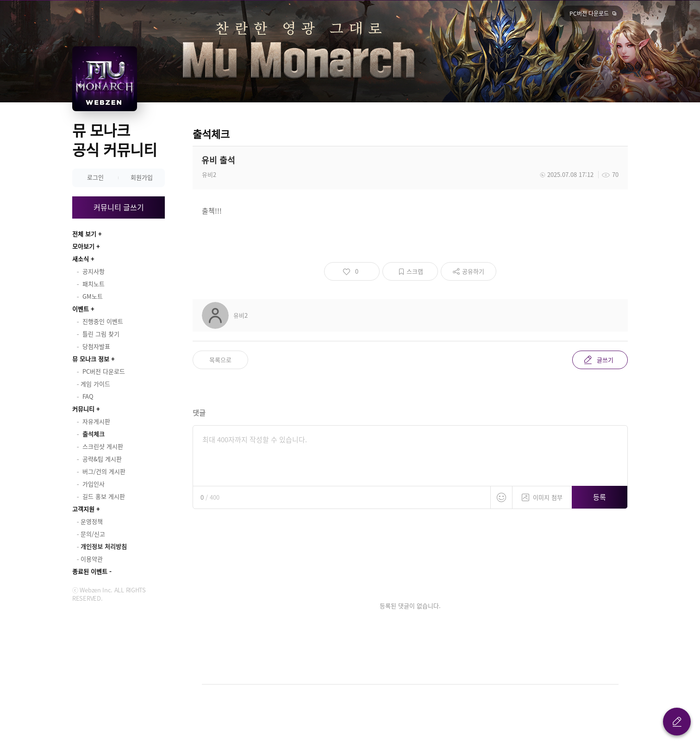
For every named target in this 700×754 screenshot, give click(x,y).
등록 (600, 497)
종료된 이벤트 (90, 571)
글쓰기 (605, 360)
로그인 (95, 177)
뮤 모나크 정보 (91, 359)
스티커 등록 (501, 497)
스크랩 (415, 271)
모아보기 (83, 246)
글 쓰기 (677, 722)
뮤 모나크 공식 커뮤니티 (115, 140)
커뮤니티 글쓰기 (119, 207)
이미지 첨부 (542, 494)
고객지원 (83, 509)
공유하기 (473, 271)
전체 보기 (84, 234)
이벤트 (81, 309)
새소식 (81, 259)
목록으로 (220, 360)
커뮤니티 (83, 409)
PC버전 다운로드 (589, 13)
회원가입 (142, 177)
